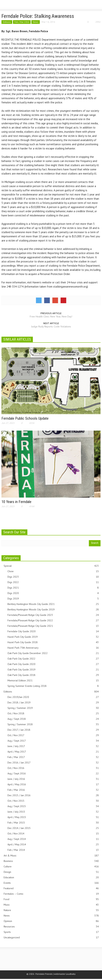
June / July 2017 (53, 746)
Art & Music (51, 856)
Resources (51, 927)
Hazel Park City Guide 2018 (53, 642)
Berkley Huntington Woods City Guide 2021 (53, 604)
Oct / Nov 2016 (53, 768)
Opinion (51, 921)
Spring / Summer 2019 (53, 708)
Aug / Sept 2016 (53, 774)
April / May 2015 (53, 817)
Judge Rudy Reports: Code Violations (51, 326)
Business (51, 861)
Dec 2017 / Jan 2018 (53, 730)
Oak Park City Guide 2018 (53, 675)
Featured (51, 888)
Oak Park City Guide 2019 (53, 670)
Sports (51, 932)
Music (51, 905)
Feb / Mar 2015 (53, 823)
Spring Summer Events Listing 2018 (53, 686)
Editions (7, 22)
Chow (53, 571)
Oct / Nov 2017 (53, 735)
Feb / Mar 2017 (53, 757)
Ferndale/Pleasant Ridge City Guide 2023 (53, 615)
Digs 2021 (53, 588)
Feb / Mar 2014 (53, 850)
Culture (51, 867)
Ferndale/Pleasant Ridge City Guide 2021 (53, 626)
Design (51, 872)
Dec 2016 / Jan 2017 (53, 763)
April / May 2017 (53, 752)
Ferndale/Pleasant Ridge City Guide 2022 (53, 620)
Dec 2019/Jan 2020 (53, 697)
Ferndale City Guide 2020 (53, 631)
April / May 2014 (53, 845)
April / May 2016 (53, 784)
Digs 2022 (53, 582)
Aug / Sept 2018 (53, 719)
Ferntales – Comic (51, 894)
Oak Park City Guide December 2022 (53, 653)
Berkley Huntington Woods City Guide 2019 (53, 610)
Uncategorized (51, 938)
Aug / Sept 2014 (53, 839)
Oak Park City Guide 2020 (53, 664)
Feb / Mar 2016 (22, 22)
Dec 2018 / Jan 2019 (53, 703)
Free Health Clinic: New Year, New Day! (51, 316)
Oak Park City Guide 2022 (53, 659)
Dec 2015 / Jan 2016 (53, 795)
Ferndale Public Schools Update (25, 418)
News (36, 22)
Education (51, 877)
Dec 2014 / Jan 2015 (53, 828)
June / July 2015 (53, 812)
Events (51, 883)
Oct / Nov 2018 (53, 713)
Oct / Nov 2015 (53, 801)
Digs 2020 (53, 593)
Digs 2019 (53, 599)
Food (51, 899)
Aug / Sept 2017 (53, 741)
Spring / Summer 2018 (53, 724)
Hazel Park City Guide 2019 (53, 637)
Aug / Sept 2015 (53, 806)
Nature (51, 910)
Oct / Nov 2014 (53, 834)
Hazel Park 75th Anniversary (53, 648)
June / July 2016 (53, 779)
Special (51, 566)
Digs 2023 (53, 577)
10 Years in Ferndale (16, 502)
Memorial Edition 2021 (53, 681)
